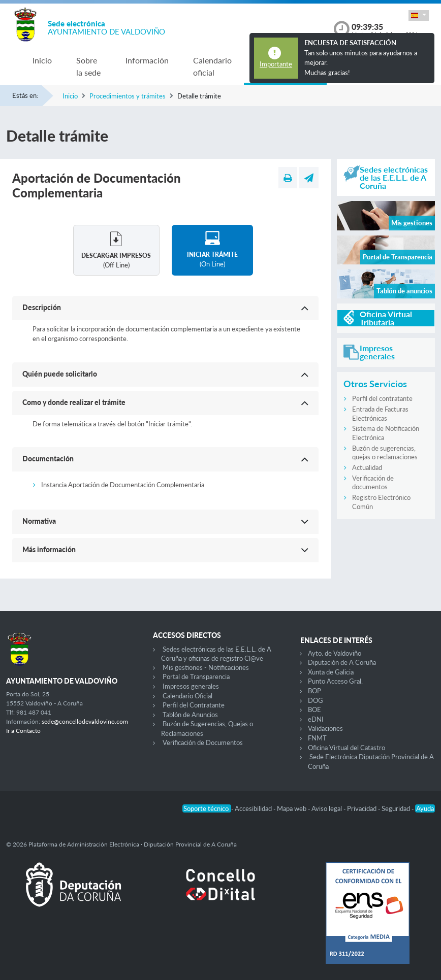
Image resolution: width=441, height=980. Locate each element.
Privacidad (363, 808)
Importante (276, 64)
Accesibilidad (254, 808)
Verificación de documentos (373, 483)
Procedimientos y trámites (128, 96)
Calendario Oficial (187, 696)
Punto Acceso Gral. (335, 681)
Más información (49, 549)
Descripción (42, 307)
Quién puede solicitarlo (60, 374)
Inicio (42, 60)
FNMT (317, 738)
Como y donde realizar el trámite (74, 402)
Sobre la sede (88, 66)
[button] (419, 15)
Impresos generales (191, 686)
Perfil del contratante (382, 398)
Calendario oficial (212, 66)
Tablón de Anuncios (190, 715)
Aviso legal (327, 808)
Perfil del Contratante (194, 705)
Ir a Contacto (23, 731)
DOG (316, 700)
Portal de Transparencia (196, 677)
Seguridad (397, 808)
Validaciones (325, 728)
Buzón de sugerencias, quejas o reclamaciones (385, 453)
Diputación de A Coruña (342, 662)
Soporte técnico (207, 808)
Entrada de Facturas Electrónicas (380, 414)
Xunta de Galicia (331, 672)
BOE (314, 709)
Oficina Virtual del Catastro (346, 748)
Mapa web (292, 808)
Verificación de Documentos (203, 742)
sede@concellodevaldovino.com (85, 721)
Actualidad (367, 467)
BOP (314, 691)
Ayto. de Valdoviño (335, 653)
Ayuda (425, 808)
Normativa (39, 521)
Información (147, 60)
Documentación (48, 459)
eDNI (316, 719)
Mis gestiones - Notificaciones (206, 667)
